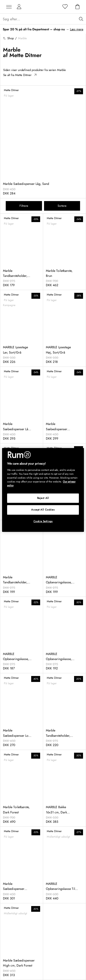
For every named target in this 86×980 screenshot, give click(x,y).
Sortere (62, 206)
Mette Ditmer (25, 55)
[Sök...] (44, 19)
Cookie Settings (43, 521)
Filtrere (24, 206)
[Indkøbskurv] (78, 7)
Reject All (43, 498)
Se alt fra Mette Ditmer (20, 75)
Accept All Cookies (43, 510)
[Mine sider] (19, 7)
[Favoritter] (65, 7)
